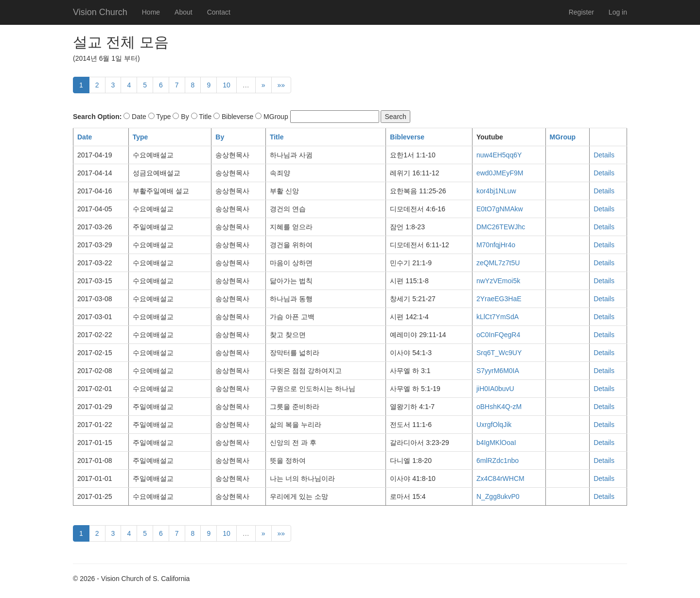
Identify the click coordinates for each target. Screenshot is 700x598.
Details (604, 155)
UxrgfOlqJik (494, 425)
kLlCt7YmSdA (498, 317)
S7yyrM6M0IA (498, 371)
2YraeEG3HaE (499, 299)
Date (85, 137)
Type (140, 137)
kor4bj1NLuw (496, 191)
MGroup (563, 137)
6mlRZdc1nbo (498, 461)
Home (151, 12)
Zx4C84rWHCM (500, 478)
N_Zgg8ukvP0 (498, 496)
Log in (618, 12)
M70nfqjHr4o (496, 245)
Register (581, 12)
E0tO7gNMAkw (500, 209)
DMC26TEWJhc (501, 227)
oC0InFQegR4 (498, 335)
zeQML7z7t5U (498, 263)
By (220, 137)
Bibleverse (407, 137)
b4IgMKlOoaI (496, 443)
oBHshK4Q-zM (499, 407)
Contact (219, 12)
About (184, 12)
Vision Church (100, 12)
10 (227, 85)
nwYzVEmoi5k (498, 281)
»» (281, 85)
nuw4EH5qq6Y (499, 155)
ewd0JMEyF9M (500, 173)
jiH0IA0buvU (495, 389)
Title (277, 137)
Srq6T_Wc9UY (499, 353)
